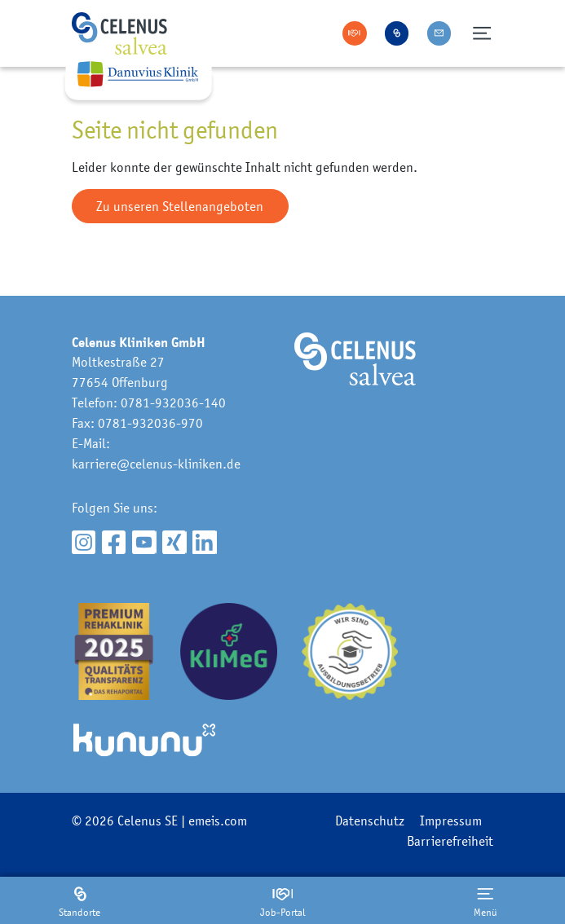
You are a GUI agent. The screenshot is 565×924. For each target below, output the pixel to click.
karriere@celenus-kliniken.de (156, 464)
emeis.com (218, 821)
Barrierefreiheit (450, 841)
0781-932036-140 (173, 403)
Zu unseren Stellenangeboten (180, 206)
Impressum (451, 821)
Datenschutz (370, 821)
